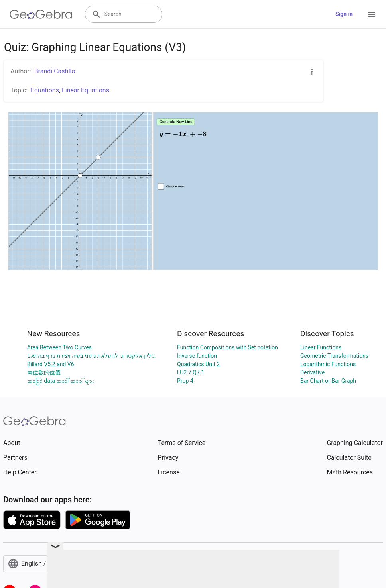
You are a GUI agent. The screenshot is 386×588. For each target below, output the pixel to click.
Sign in (344, 14)
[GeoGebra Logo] (41, 14)
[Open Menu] (372, 14)
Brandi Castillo (55, 71)
